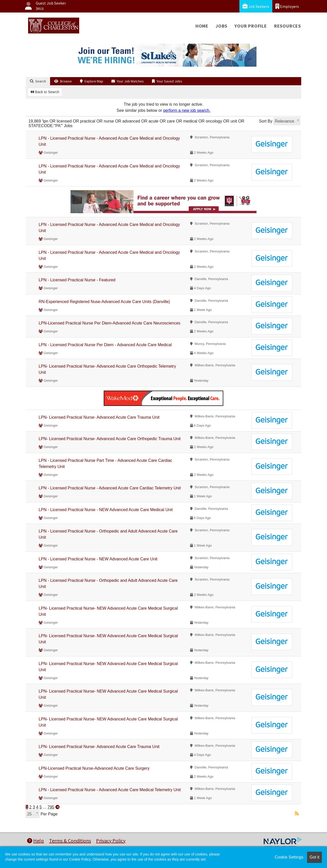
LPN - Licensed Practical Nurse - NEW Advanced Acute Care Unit (98, 559)
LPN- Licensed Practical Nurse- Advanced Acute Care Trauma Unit (99, 417)
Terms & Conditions (70, 841)
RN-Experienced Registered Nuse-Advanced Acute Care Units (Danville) (104, 302)
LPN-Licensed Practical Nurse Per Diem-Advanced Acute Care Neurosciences (109, 323)
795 (51, 807)
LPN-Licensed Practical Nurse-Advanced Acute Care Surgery (94, 768)
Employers (287, 6)
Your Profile (251, 26)
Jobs (221, 26)
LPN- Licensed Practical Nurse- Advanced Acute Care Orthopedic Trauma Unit (110, 439)
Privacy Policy (111, 841)
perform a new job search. (187, 110)
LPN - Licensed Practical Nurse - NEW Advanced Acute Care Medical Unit (106, 510)
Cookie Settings (289, 857)
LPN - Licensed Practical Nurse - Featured (77, 280)
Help (36, 841)
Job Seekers (256, 6)
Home (202, 26)
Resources (288, 26)
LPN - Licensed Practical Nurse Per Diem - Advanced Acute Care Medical (105, 345)
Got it (314, 857)
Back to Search (45, 92)
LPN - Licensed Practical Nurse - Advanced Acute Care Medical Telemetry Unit (110, 790)
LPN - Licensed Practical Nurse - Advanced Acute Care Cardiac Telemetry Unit (110, 488)
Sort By (266, 121)
